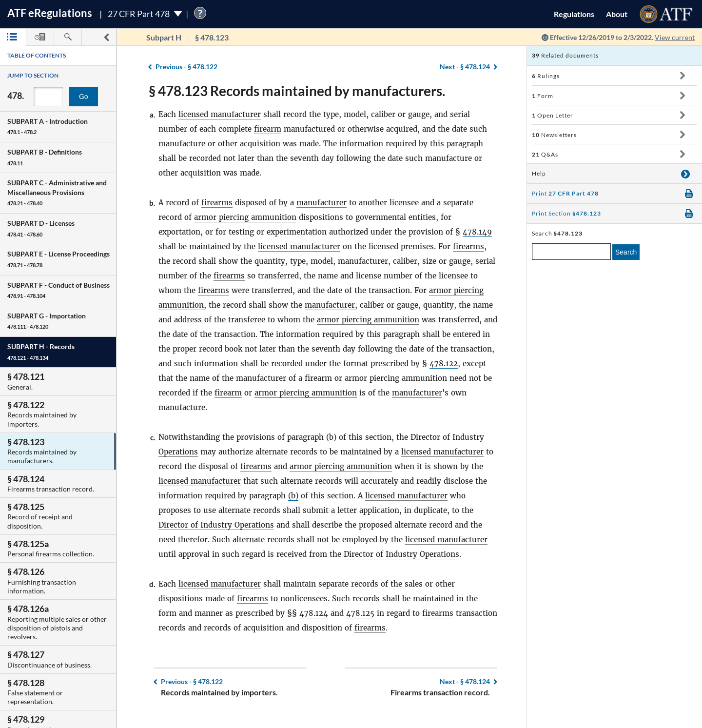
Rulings (546, 76)
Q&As (545, 154)
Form (543, 96)
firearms (217, 203)
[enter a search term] (571, 252)
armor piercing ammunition (245, 217)
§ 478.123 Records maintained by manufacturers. (297, 91)
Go (84, 97)
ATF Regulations (50, 13)
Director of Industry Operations (216, 525)
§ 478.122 (186, 67)
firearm (268, 129)
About (617, 14)
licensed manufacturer (220, 114)
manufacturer (322, 203)
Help (539, 173)
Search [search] (626, 252)
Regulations (574, 14)
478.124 (314, 613)
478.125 (360, 613)
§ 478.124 (465, 67)
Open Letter (553, 115)
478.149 (477, 232)
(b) (331, 437)
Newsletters (554, 135)
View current (675, 37)
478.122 (444, 364)
